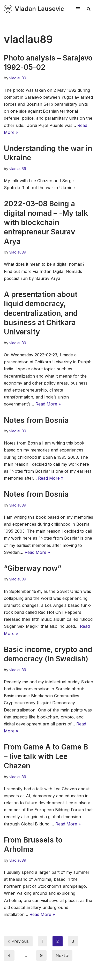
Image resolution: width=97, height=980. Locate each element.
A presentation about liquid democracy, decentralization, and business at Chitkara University (41, 313)
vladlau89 (18, 78)
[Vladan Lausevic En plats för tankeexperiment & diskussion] (34, 9)
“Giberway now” (33, 568)
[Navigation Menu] (78, 9)
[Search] (89, 9)
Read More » (48, 404)
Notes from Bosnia (36, 420)
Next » (62, 955)
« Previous (18, 941)
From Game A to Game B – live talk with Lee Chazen (46, 756)
